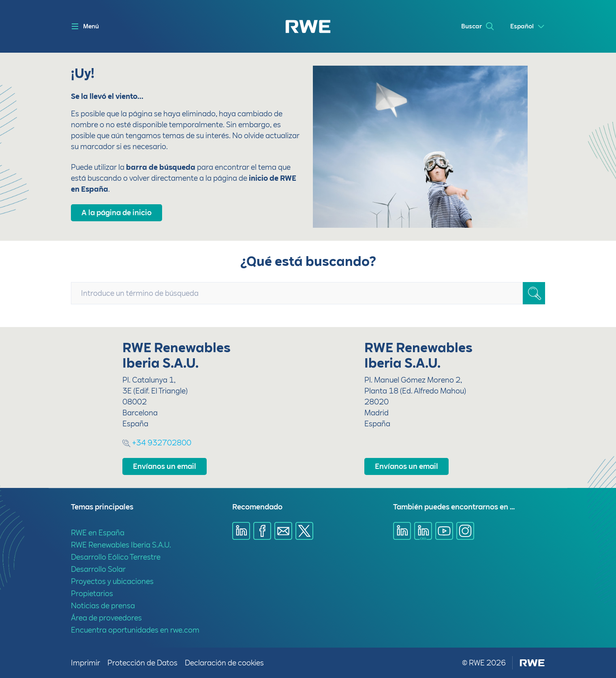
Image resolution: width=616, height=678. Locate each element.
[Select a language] (528, 27)
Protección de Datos (143, 663)
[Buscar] (534, 293)
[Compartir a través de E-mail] (283, 531)
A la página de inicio (117, 213)
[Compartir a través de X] (304, 531)
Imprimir (86, 663)
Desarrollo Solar (98, 569)
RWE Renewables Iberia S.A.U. (121, 545)
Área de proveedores (106, 618)
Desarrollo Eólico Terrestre (116, 557)
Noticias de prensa (103, 606)
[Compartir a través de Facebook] (262, 531)
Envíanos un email (165, 466)
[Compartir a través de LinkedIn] (241, 531)
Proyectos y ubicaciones (112, 581)
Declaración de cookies (224, 663)
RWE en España (98, 533)
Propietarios (92, 594)
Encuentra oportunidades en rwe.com (135, 630)
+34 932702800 (157, 443)
